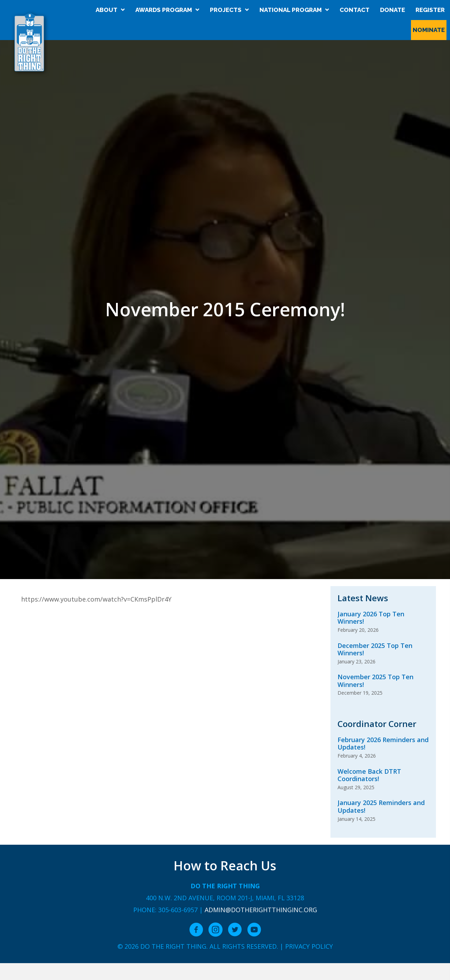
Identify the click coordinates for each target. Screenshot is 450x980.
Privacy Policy (309, 946)
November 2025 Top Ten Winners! (375, 681)
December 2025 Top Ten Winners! (375, 649)
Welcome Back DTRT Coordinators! (369, 775)
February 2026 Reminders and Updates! (383, 744)
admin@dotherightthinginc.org (261, 910)
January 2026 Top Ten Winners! (371, 618)
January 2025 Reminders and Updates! (381, 806)
